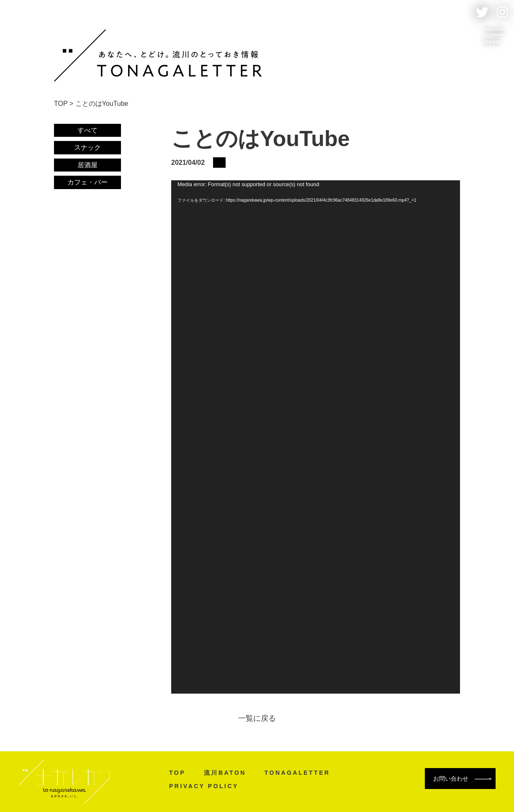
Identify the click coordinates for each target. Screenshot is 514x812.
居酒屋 (87, 165)
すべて (87, 130)
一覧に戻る (257, 718)
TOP (177, 773)
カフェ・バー (87, 182)
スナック (87, 147)
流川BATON (225, 773)
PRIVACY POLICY (204, 786)
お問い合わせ (463, 779)
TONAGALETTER (297, 773)
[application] (316, 437)
